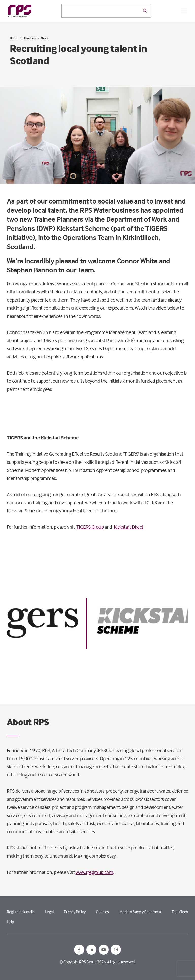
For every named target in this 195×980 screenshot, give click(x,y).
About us (29, 38)
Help (10, 922)
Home (14, 38)
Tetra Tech (180, 912)
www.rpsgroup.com (95, 872)
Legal (49, 912)
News (45, 38)
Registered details (21, 912)
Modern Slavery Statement (140, 912)
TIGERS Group (90, 527)
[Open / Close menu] (184, 11)
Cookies (102, 912)
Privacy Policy (75, 912)
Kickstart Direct (129, 527)
